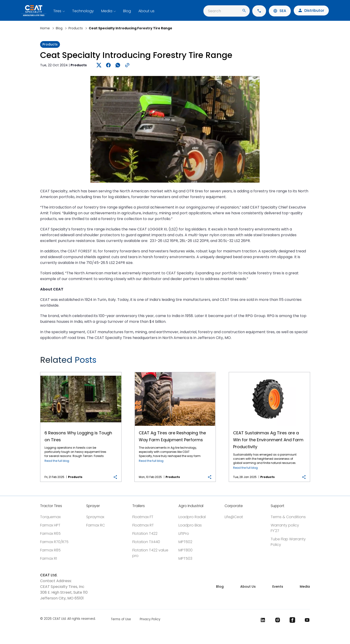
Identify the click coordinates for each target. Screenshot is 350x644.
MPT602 (185, 542)
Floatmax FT (143, 517)
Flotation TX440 (146, 542)
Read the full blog (57, 461)
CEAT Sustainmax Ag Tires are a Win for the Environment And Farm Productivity (269, 372)
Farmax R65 (50, 534)
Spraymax (95, 517)
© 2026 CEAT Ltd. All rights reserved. (68, 619)
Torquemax (50, 517)
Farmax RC (96, 525)
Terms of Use (121, 619)
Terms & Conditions (288, 517)
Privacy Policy (150, 619)
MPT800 (185, 550)
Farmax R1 (49, 558)
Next (304, 362)
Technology (83, 11)
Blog (127, 11)
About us (146, 11)
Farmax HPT (50, 525)
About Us (248, 587)
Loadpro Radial (192, 517)
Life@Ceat (234, 517)
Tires (57, 11)
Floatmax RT (143, 525)
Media (107, 11)
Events (278, 587)
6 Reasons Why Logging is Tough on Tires (81, 372)
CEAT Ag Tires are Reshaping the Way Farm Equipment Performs (175, 372)
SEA (280, 11)
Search (227, 11)
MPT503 (185, 558)
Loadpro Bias (190, 525)
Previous (288, 362)
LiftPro (184, 534)
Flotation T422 (145, 534)
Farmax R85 (50, 550)
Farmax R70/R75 (54, 542)
